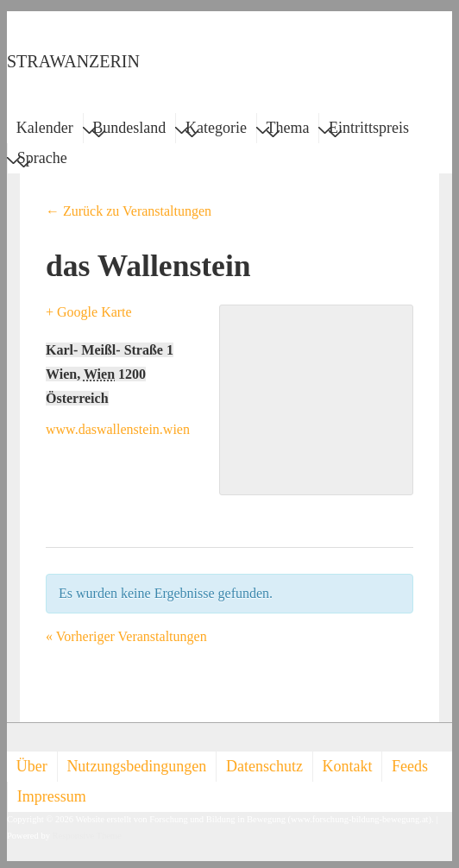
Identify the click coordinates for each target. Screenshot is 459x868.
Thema (288, 130)
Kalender (45, 128)
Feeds (410, 766)
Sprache (42, 160)
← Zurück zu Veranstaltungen (129, 211)
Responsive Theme (87, 836)
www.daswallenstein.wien (118, 429)
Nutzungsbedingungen (136, 766)
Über (32, 766)
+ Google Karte (89, 312)
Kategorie (216, 130)
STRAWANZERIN (73, 61)
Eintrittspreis (369, 130)
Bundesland (129, 130)
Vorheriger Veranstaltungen (126, 636)
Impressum (52, 796)
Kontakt (348, 766)
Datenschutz (264, 766)
